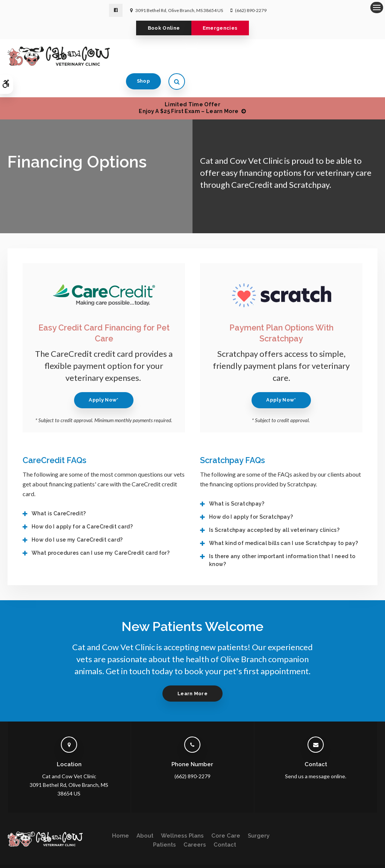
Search (14, 859)
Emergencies (225, 29)
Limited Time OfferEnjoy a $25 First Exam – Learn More (189, 85)
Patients (164, 823)
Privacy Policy (21, 851)
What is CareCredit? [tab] (59, 491)
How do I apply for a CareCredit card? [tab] (82, 504)
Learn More (192, 671)
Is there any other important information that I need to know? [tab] (282, 538)
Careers (195, 823)
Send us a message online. (316, 754)
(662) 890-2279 (251, 10)
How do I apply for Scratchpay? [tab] (251, 494)
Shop (336, 57)
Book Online (159, 29)
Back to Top (64, 859)
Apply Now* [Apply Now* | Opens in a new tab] (104, 377)
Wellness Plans (182, 814)
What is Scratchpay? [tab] (237, 481)
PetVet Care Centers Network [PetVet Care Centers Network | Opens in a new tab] (346, 859)
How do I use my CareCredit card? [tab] (77, 517)
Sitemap (37, 859)
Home (121, 814)
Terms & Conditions (63, 851)
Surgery (259, 814)
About (145, 814)
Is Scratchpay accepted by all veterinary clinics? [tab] (274, 507)
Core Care (226, 814)
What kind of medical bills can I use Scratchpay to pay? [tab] (283, 521)
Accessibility (103, 851)
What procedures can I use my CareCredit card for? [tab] (101, 530)
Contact (225, 823)
